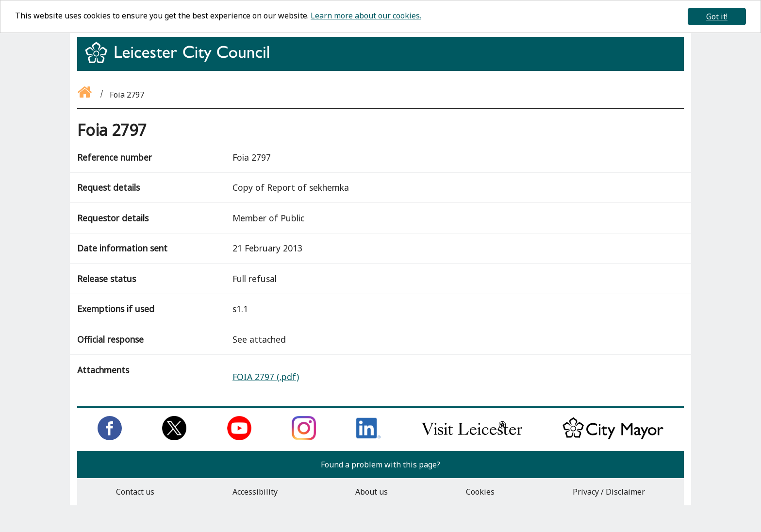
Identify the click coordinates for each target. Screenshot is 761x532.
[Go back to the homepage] (85, 95)
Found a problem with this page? (380, 465)
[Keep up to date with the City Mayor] (613, 437)
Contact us (135, 492)
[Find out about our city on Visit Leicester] (472, 437)
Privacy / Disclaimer (609, 492)
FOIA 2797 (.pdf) (266, 377)
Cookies (480, 492)
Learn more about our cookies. (366, 16)
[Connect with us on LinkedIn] (368, 437)
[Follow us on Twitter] (174, 437)
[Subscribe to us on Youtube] (239, 437)
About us (372, 492)
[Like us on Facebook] (110, 437)
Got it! (717, 17)
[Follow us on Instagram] (304, 437)
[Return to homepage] (181, 61)
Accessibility (255, 492)
